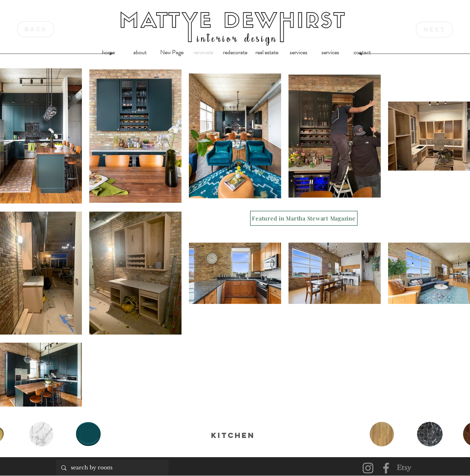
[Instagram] (368, 468)
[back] (36, 29)
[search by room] (112, 468)
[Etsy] (404, 468)
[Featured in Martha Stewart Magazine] (304, 218)
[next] (434, 30)
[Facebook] (386, 468)
